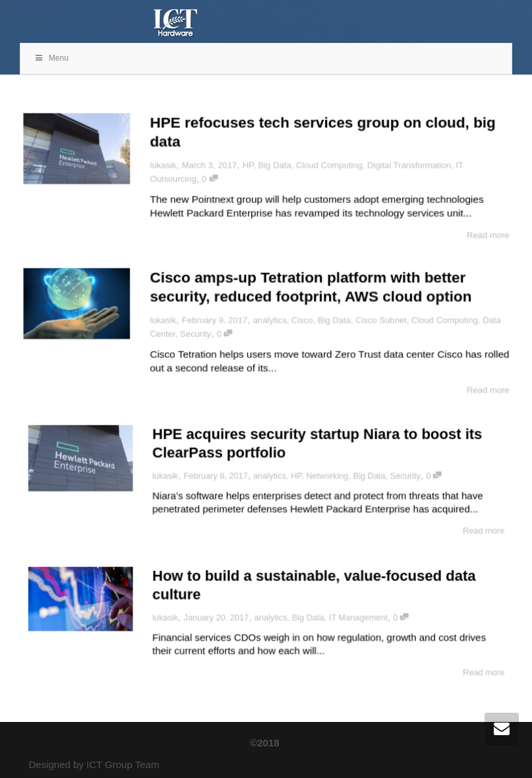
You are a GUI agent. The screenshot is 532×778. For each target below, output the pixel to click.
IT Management (348, 618)
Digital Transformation (411, 164)
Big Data (275, 164)
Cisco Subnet (383, 320)
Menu (51, 58)
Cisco (302, 320)
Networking (320, 476)
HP (248, 164)
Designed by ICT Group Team (94, 764)
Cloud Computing (330, 164)
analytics (270, 320)
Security (194, 334)
